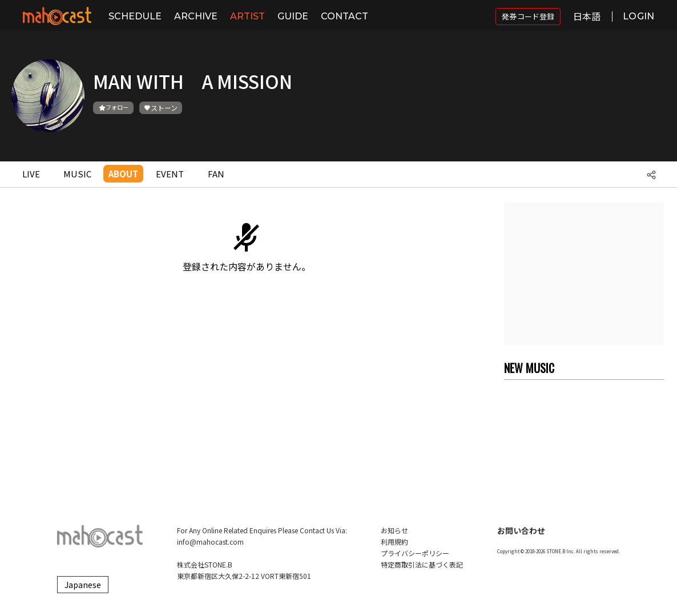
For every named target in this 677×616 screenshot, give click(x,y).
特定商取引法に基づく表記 (422, 564)
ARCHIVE (196, 16)
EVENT (170, 174)
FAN (216, 174)
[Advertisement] (584, 274)
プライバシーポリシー (415, 553)
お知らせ (394, 530)
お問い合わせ (521, 530)
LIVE (31, 174)
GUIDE (293, 16)
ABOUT (123, 174)
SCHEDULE (135, 16)
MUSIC (77, 174)
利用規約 (394, 542)
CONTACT (344, 16)
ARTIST (247, 16)
